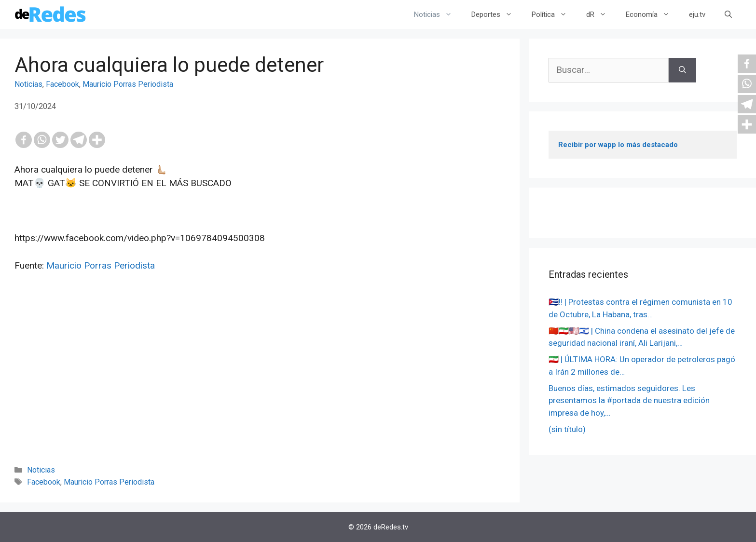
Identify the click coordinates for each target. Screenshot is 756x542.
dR (601, 14)
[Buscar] (682, 70)
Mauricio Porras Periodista (128, 84)
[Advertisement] (260, 381)
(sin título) (567, 429)
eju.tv (697, 14)
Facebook (62, 84)
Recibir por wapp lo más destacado (618, 145)
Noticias (438, 14)
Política (554, 14)
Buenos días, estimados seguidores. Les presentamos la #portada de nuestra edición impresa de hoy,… (629, 400)
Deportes (497, 14)
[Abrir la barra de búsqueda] (728, 14)
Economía (653, 14)
